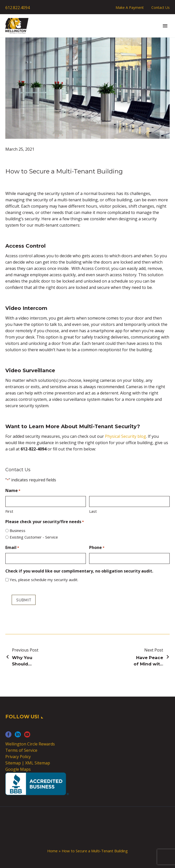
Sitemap (13, 763)
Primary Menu (165, 26)
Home (52, 851)
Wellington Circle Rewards (30, 744)
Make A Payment (130, 7)
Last (93, 511)
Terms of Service (21, 750)
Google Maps (18, 769)
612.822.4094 (18, 8)
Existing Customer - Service (34, 537)
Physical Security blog (125, 436)
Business (18, 530)
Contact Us (161, 7)
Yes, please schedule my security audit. (44, 580)
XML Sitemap (38, 763)
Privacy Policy (18, 757)
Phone (97, 548)
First (9, 511)
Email (12, 548)
